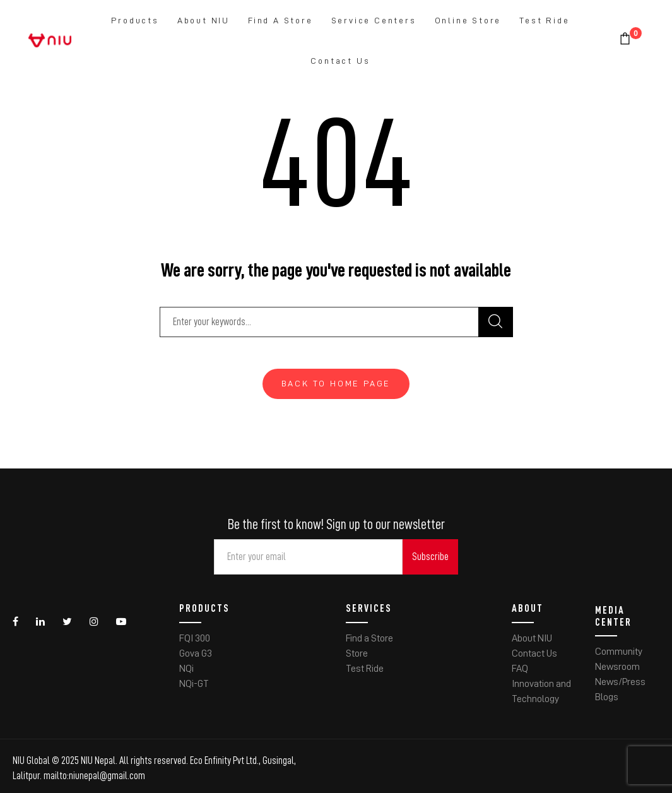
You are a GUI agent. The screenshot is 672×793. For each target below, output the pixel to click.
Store (357, 653)
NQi (186, 669)
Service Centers (374, 20)
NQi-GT (194, 684)
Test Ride (544, 20)
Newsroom (617, 667)
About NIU (203, 20)
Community (619, 652)
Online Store (468, 20)
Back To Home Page (336, 383)
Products (135, 20)
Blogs (607, 697)
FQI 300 (195, 638)
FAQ (520, 669)
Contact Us (340, 61)
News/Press (620, 682)
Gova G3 (196, 653)
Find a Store (280, 20)
